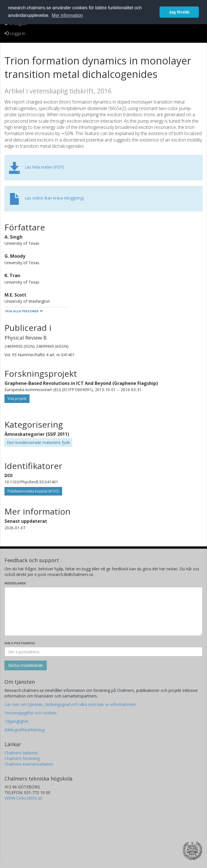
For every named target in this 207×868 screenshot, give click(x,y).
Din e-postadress (20, 643)
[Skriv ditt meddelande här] (103, 611)
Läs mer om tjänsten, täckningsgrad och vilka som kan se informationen (70, 704)
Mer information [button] (67, 15)
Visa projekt (17, 399)
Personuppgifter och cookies (31, 713)
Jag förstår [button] (179, 12)
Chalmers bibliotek (21, 753)
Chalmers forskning (22, 758)
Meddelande (15, 583)
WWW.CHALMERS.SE (23, 798)
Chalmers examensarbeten (29, 764)
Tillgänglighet (16, 721)
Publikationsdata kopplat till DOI (33, 491)
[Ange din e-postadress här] (103, 652)
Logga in (15, 33)
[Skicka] (26, 665)
